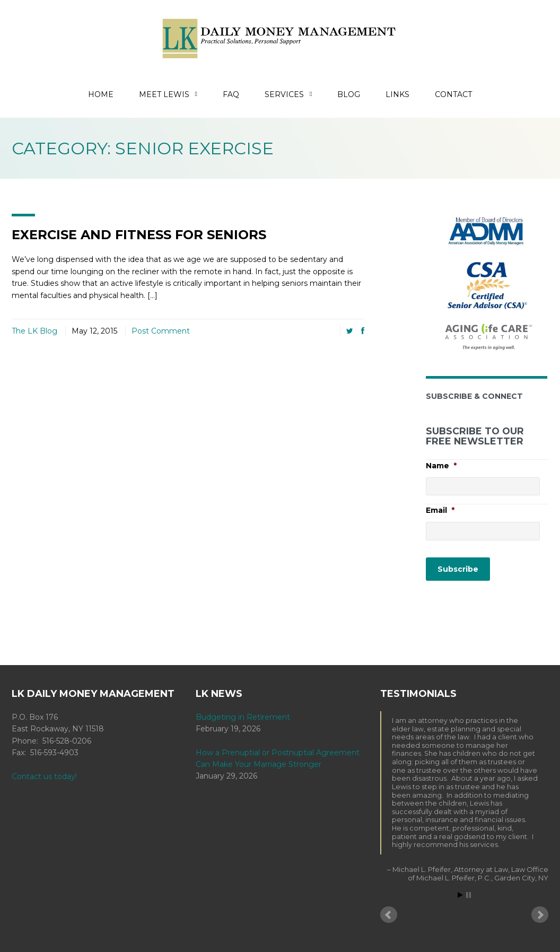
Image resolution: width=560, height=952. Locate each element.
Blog (349, 94)
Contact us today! (44, 776)
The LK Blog (34, 331)
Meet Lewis (168, 94)
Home (101, 94)
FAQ (231, 94)
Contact (453, 94)
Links (397, 94)
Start (460, 895)
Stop (469, 895)
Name (441, 465)
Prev (389, 915)
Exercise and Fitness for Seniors (139, 235)
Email (440, 510)
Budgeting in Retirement (243, 717)
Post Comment (161, 331)
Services (288, 94)
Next (540, 915)
